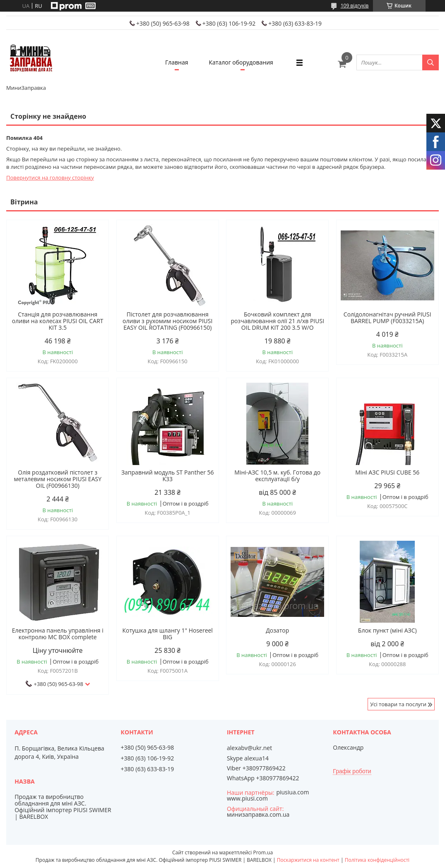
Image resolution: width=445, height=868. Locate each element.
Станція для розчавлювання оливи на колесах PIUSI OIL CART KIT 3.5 (58, 321)
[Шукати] (431, 62)
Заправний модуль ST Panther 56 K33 (168, 476)
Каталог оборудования (241, 62)
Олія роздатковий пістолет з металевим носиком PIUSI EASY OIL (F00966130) (58, 479)
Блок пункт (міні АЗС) (387, 631)
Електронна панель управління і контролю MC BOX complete (58, 634)
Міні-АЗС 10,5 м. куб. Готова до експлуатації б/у (277, 476)
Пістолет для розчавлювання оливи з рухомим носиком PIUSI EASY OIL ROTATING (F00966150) (167, 321)
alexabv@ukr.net (249, 748)
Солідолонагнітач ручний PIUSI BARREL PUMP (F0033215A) (387, 318)
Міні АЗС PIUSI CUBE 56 (387, 472)
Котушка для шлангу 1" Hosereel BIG (168, 634)
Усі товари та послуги (398, 704)
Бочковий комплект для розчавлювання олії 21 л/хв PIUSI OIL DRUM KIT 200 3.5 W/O (277, 321)
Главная (177, 62)
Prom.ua (263, 852)
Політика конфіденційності (377, 860)
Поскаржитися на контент (308, 860)
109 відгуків (355, 6)
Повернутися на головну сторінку (50, 177)
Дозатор (277, 631)
